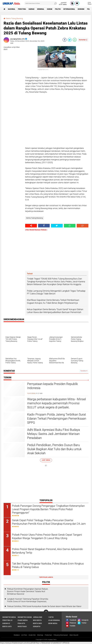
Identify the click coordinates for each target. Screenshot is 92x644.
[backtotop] (46, 612)
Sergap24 (37, 626)
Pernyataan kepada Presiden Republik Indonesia (53, 386)
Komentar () (83, 40)
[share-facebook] (65, 40)
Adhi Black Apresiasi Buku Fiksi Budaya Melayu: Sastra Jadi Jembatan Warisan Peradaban (54, 434)
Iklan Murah (74, 635)
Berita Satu (7, 626)
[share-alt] (31, 226)
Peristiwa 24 (7, 620)
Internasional (69, 9)
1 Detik (51, 617)
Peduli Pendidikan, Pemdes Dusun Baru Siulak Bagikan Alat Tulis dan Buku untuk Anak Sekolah (54, 449)
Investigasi (22, 626)
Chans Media (23, 620)
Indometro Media (9, 617)
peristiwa (22, 9)
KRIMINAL (41, 9)
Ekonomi (81, 9)
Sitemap (40, 635)
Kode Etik (32, 635)
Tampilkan (84, 371)
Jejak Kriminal (54, 620)
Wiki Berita (37, 620)
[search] (41, 3)
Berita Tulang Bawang (15, 19)
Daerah (32, 9)
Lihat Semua (46, 460)
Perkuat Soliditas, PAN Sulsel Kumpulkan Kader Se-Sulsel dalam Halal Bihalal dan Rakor (44, 606)
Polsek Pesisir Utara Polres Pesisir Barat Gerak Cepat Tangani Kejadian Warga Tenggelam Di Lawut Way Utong (47, 536)
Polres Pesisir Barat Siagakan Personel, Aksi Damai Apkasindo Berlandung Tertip (47, 551)
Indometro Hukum (25, 617)
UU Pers (24, 635)
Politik (58, 9)
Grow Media (53, 623)
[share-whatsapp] (75, 40)
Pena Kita (21, 623)
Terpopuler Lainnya (46, 577)
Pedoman (48, 635)
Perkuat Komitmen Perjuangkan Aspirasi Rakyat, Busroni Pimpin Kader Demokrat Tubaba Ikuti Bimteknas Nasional (28, 591)
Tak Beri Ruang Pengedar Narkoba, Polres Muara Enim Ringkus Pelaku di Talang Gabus (48, 565)
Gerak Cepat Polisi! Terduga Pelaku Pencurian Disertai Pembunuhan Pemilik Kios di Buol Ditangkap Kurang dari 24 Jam (49, 522)
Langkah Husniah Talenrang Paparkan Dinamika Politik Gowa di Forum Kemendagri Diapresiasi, (28, 600)
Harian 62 (6, 623)
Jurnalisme (38, 617)
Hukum (50, 9)
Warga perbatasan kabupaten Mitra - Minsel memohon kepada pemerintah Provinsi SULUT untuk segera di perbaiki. (57, 403)
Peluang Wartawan (61, 635)
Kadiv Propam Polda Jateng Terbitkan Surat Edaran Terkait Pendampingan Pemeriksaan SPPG (57, 419)
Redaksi (17, 635)
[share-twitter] (70, 40)
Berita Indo (37, 623)
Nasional (12, 9)
